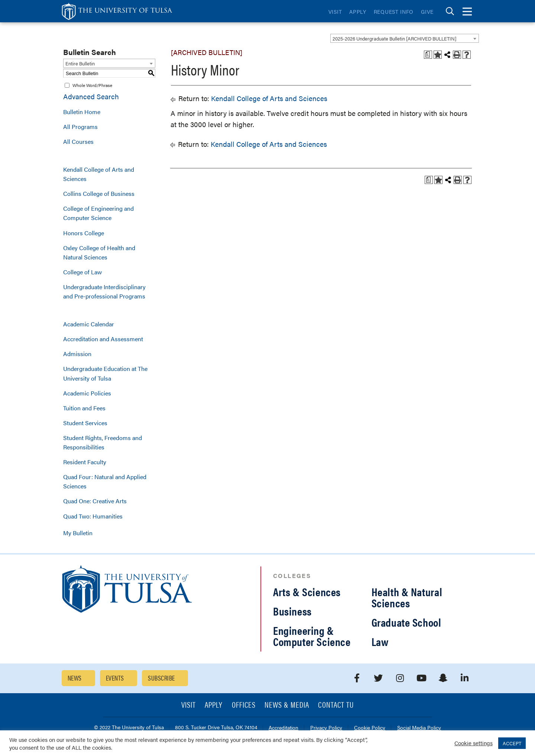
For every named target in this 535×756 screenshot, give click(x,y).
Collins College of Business (99, 193)
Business (292, 611)
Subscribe (161, 678)
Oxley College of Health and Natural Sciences (99, 252)
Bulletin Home (82, 112)
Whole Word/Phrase (92, 85)
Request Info (394, 12)
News (75, 678)
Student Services (85, 423)
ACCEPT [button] (512, 743)
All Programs (80, 127)
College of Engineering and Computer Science (98, 213)
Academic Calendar (89, 324)
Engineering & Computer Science (312, 636)
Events (115, 678)
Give (427, 12)
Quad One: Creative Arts (95, 501)
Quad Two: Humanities (93, 516)
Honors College (84, 233)
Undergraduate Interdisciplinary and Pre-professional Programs (104, 291)
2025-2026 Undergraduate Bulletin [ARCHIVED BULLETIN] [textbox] (394, 38)
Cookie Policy (370, 728)
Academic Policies (87, 393)
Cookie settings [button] (474, 743)
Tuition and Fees (84, 408)
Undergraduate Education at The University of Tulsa (105, 373)
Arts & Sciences (307, 592)
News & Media (287, 705)
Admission (77, 354)
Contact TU (336, 705)
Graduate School (406, 622)
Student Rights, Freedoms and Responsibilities (103, 442)
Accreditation (283, 728)
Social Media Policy (419, 728)
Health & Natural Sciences (407, 597)
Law (380, 641)
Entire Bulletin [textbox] (80, 63)
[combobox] (405, 38)
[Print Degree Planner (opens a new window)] (428, 55)
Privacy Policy (326, 728)
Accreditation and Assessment (103, 339)
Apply (358, 12)
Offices (244, 705)
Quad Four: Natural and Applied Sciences (105, 481)
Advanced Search (91, 96)
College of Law (82, 272)
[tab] (450, 11)
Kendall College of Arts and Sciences (99, 174)
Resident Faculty (85, 462)
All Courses (78, 141)
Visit (335, 12)
